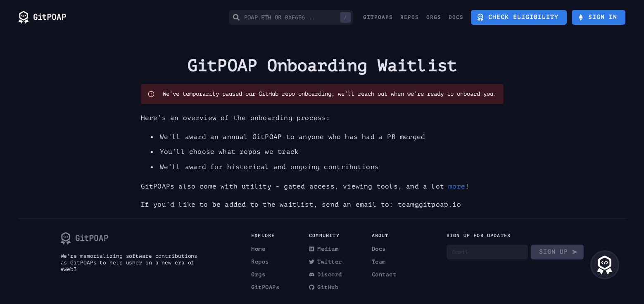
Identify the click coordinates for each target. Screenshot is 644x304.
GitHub (324, 287)
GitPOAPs (378, 17)
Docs (456, 17)
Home (258, 249)
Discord (326, 275)
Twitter (326, 262)
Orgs (434, 17)
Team (379, 262)
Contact (384, 275)
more (457, 186)
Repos (410, 17)
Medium (324, 249)
